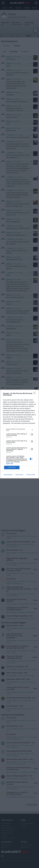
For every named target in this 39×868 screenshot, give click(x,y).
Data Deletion (8, 475)
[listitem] (19, 430)
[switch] (31, 434)
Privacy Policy (31, 475)
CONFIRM (12, 467)
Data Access (19, 475)
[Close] (35, 394)
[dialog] (19, 434)
